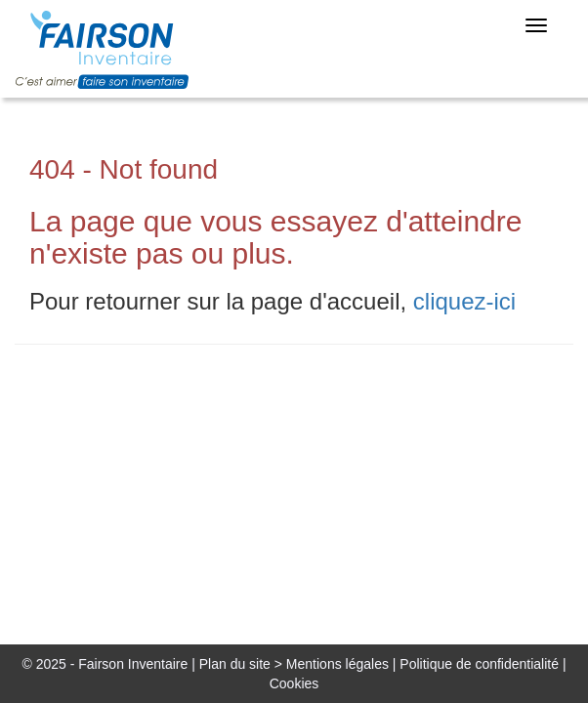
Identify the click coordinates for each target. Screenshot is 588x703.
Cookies (294, 683)
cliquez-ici (464, 301)
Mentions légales (337, 664)
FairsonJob (113, 50)
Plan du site (235, 664)
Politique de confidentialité (479, 664)
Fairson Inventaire (133, 664)
